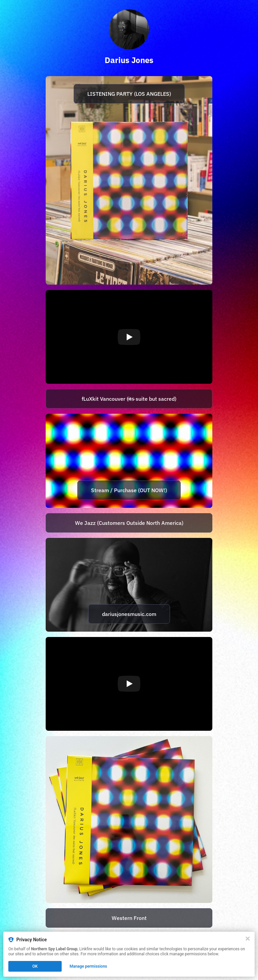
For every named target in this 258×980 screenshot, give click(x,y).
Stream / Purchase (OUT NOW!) (129, 490)
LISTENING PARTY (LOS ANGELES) (129, 94)
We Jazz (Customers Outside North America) (129, 523)
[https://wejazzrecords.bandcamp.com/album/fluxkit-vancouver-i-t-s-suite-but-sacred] (129, 523)
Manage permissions (88, 966)
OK (35, 966)
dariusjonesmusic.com (129, 614)
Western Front (129, 918)
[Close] (248, 939)
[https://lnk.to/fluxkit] (129, 399)
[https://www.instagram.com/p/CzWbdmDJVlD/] (129, 180)
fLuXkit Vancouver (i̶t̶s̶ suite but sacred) (129, 399)
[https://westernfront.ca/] (129, 918)
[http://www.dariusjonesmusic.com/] (129, 585)
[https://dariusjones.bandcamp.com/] (129, 820)
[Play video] (129, 337)
